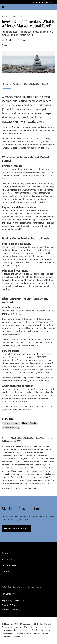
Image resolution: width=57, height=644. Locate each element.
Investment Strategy (11, 423)
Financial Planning (30, 423)
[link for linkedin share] (3, 578)
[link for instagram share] (9, 578)
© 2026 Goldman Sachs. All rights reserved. (22, 587)
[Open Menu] (3, 7)
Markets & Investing (11, 428)
